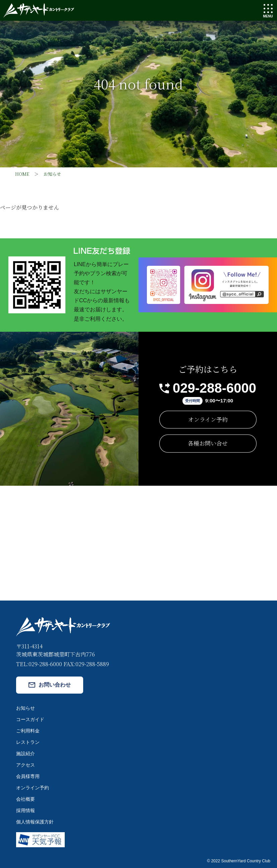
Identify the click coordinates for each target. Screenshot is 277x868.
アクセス (25, 765)
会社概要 (25, 799)
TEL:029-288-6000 (39, 664)
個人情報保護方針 (35, 822)
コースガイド (30, 719)
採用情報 (25, 810)
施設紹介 (25, 754)
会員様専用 (28, 776)
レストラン (28, 742)
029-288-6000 (214, 388)
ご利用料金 (28, 731)
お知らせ (25, 708)
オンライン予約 (208, 419)
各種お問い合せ (208, 443)
